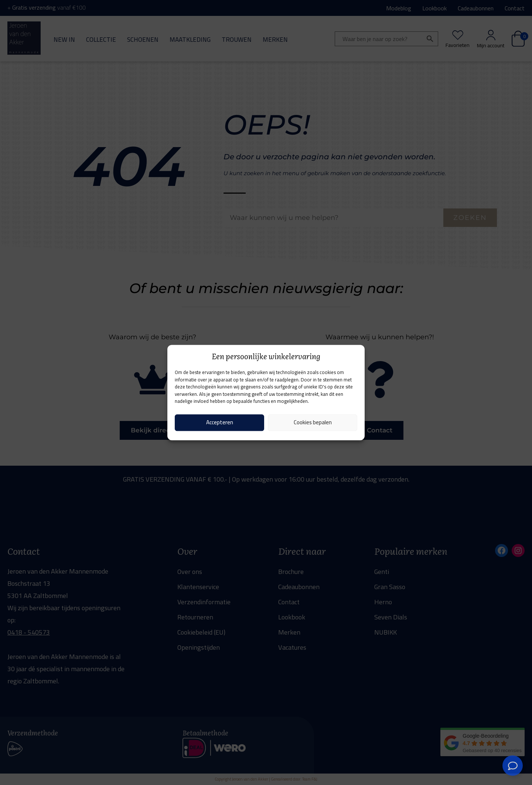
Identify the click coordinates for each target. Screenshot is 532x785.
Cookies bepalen (313, 422)
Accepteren (220, 422)
